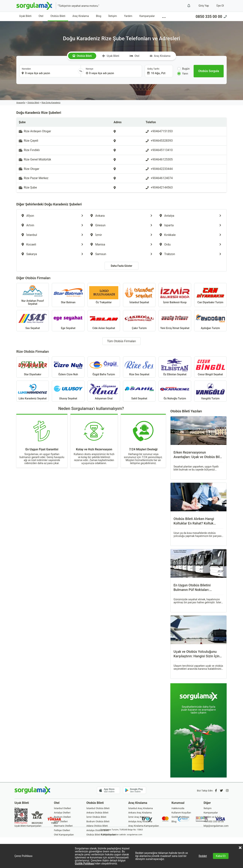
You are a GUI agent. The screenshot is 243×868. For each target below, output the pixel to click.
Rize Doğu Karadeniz (51, 103)
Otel (41, 16)
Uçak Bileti (25, 16)
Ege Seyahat (68, 321)
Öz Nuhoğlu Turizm (175, 391)
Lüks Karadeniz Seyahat (33, 391)
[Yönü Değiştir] (81, 71)
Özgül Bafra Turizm (104, 367)
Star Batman (68, 295)
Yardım (128, 16)
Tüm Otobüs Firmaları (121, 341)
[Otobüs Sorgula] (209, 71)
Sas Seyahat (33, 321)
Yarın (183, 74)
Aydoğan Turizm (210, 321)
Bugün (183, 69)
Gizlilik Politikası (85, 863)
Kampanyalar (147, 16)
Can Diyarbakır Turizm (210, 295)
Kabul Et (221, 856)
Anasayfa (21, 103)
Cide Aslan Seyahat (104, 321)
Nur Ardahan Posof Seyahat (33, 295)
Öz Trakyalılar (104, 295)
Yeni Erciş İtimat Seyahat (175, 321)
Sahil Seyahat (139, 391)
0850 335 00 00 (211, 17)
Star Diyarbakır (33, 367)
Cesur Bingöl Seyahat (210, 367)
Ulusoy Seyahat (68, 391)
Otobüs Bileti (58, 16)
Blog (99, 16)
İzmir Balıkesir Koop (175, 295)
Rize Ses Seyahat (139, 367)
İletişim (113, 16)
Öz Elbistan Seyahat (175, 367)
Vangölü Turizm (210, 391)
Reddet (203, 856)
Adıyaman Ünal (104, 391)
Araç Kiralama (81, 16)
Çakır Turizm (139, 321)
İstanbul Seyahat (139, 295)
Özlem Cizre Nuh (68, 367)
